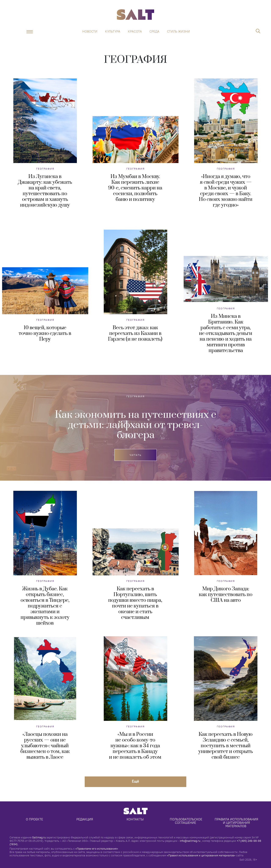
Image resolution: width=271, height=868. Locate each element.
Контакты (135, 819)
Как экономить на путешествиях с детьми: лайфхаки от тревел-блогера (135, 425)
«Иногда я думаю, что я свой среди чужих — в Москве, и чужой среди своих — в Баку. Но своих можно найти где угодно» (226, 191)
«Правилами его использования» (97, 849)
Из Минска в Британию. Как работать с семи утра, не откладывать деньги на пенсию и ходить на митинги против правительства (226, 333)
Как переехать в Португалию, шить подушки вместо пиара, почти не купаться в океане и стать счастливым (135, 603)
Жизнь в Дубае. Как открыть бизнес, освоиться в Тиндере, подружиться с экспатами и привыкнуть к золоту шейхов (45, 606)
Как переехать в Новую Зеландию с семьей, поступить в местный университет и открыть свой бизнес (226, 746)
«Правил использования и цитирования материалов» (201, 855)
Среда (154, 32)
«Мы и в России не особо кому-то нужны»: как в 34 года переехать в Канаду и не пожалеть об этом (135, 746)
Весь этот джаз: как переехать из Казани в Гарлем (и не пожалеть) (135, 333)
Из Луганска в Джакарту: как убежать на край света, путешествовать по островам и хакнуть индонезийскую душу (45, 191)
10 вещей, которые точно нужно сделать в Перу (45, 333)
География (45, 169)
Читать (135, 455)
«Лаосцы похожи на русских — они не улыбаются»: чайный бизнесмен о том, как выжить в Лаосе (45, 746)
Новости (90, 32)
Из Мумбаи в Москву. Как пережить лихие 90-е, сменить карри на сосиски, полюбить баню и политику (135, 188)
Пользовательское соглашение (186, 821)
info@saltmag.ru (190, 841)
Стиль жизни (178, 32)
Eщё (135, 781)
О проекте (34, 819)
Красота (135, 32)
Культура (113, 32)
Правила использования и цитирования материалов (237, 823)
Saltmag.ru (39, 837)
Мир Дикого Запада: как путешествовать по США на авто (226, 595)
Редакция (85, 819)
